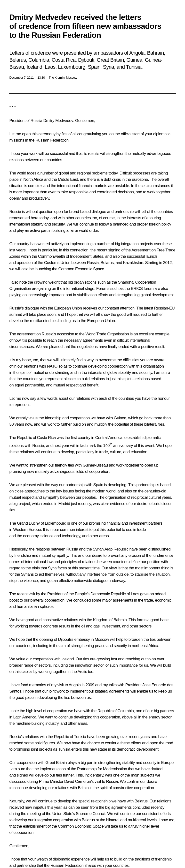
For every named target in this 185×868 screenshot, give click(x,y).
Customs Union (57, 263)
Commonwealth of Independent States (71, 256)
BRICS (137, 289)
